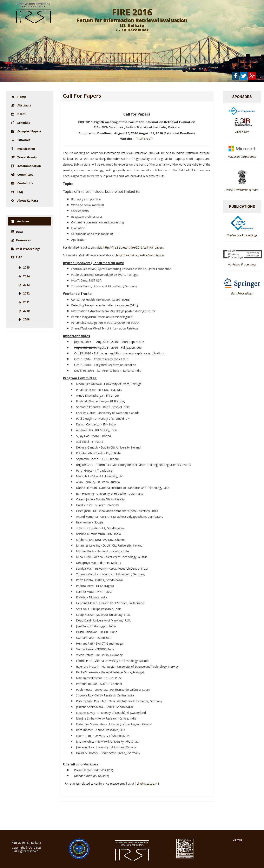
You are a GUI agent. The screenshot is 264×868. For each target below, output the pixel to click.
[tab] (137, 96)
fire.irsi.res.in (144, 139)
